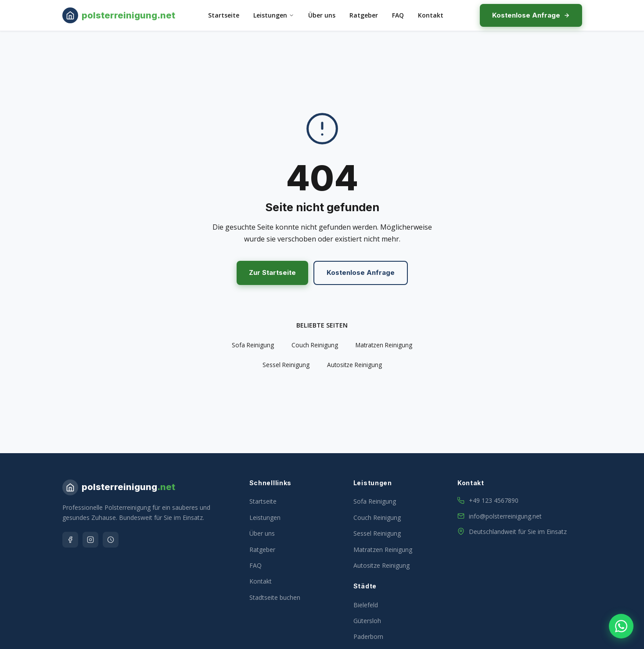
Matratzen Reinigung (384, 345)
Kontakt (431, 15)
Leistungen (274, 15)
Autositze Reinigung (354, 365)
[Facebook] (70, 540)
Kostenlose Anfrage (531, 15)
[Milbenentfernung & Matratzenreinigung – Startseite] (119, 15)
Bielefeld (366, 605)
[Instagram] (90, 540)
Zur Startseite (272, 272)
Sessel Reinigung (286, 365)
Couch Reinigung (315, 345)
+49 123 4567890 (494, 500)
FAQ (398, 15)
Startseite (224, 15)
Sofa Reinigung (253, 345)
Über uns (322, 15)
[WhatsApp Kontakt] (621, 626)
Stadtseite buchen (275, 597)
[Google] (111, 540)
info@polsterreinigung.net (505, 516)
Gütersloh (367, 621)
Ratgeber (364, 15)
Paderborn (368, 636)
